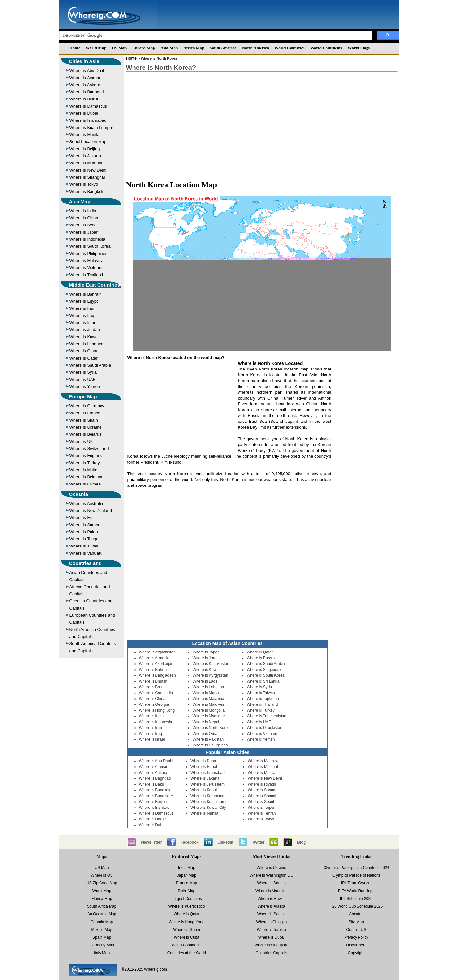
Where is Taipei (261, 808)
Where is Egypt (84, 301)
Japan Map (187, 875)
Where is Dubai (84, 113)
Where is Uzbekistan (264, 728)
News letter (152, 842)
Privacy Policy (356, 937)
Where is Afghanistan (157, 652)
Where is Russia (261, 658)
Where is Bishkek (154, 808)
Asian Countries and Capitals (88, 576)
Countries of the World (187, 953)
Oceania (79, 494)
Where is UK (81, 441)
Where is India (83, 211)
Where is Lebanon (87, 344)
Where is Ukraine (86, 427)
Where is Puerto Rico (187, 906)
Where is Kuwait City (208, 808)
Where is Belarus (85, 434)
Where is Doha (203, 761)
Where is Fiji (81, 518)
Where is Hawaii (271, 899)
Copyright (356, 953)
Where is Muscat (262, 773)
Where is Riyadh (262, 784)
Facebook (190, 842)
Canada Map (102, 922)
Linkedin (225, 842)
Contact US (356, 930)
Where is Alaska (272, 906)
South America (223, 48)
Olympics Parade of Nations (356, 875)
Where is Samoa (85, 525)
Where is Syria (83, 225)
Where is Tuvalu (85, 546)
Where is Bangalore (156, 796)
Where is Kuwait (85, 337)
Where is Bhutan (153, 681)
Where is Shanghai (87, 177)
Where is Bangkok (87, 191)
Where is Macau (207, 693)
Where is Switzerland (89, 448)
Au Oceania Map (102, 914)
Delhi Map (186, 891)
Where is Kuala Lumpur (91, 127)
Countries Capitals (272, 953)
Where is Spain (84, 420)
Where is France (85, 413)
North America (256, 48)
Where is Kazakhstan (211, 664)
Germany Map (102, 945)
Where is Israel (84, 323)
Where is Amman (85, 78)
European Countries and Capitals (92, 619)
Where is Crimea (85, 484)
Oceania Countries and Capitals (91, 605)
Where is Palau (84, 532)
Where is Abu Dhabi (88, 71)
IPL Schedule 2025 (356, 899)
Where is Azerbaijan (156, 664)
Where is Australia (86, 503)
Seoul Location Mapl (89, 142)
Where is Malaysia (87, 261)
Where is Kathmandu (208, 796)
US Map (119, 48)
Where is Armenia (154, 658)
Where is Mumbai (86, 163)
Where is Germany (87, 406)
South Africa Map (102, 906)
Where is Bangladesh (157, 675)
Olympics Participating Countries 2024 (356, 868)
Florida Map (102, 899)
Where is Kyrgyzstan (210, 675)
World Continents (326, 48)
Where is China (84, 218)
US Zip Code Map (102, 883)
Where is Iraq (82, 315)
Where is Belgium (86, 477)
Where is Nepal (206, 722)
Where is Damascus (88, 106)
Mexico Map (102, 930)
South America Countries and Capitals (93, 647)
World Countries (290, 48)
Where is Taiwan (261, 693)
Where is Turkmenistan (266, 716)
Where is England (86, 456)
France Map (186, 883)
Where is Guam (187, 930)
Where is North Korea (211, 728)
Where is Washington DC (272, 875)
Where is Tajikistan (263, 699)
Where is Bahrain (86, 294)
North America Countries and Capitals (92, 633)
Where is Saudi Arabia (90, 365)
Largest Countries (187, 899)
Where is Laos (205, 681)
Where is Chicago (271, 922)
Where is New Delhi (88, 170)
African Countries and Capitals (90, 590)
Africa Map (194, 48)
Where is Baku (152, 784)
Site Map (356, 922)
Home (75, 48)
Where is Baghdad (87, 92)
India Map (187, 868)
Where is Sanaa (261, 790)
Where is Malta (84, 470)
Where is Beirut (84, 99)
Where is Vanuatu (86, 553)
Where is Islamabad (88, 120)
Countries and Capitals (85, 566)
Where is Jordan (85, 330)
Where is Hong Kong (157, 710)
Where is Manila (85, 135)
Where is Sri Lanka (263, 681)
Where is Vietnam (86, 268)
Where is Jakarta (85, 156)
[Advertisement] (262, 123)
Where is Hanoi (204, 767)
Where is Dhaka (153, 819)
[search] (215, 36)
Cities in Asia (84, 61)
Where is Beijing (85, 149)
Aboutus (356, 914)
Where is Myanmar (209, 716)
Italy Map (102, 953)
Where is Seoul (261, 802)
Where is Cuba (187, 937)
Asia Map (169, 48)
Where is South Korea (90, 246)
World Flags (359, 48)
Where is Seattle (272, 914)
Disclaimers (356, 945)
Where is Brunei (153, 687)
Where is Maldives (208, 704)
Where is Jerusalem (208, 784)
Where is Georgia (154, 704)
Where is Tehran (262, 813)
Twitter (258, 842)
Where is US (102, 875)
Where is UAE (83, 379)
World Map (96, 48)
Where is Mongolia (209, 710)
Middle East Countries (95, 285)
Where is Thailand (86, 275)
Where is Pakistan (208, 739)
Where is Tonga (84, 539)
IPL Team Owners (356, 883)
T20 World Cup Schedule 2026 (356, 906)
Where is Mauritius (271, 891)
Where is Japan (84, 232)
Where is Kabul (203, 790)
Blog (301, 842)
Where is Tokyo (84, 184)
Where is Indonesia (87, 239)
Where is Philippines (89, 253)
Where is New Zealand (91, 511)
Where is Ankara (85, 85)
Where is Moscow (263, 761)
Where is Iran (82, 308)
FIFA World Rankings (356, 891)
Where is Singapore (264, 670)
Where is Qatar (84, 358)
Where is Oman (84, 351)
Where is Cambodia (156, 693)
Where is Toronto (272, 930)
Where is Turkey (85, 463)
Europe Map (144, 48)
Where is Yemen (85, 386)
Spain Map (102, 937)
